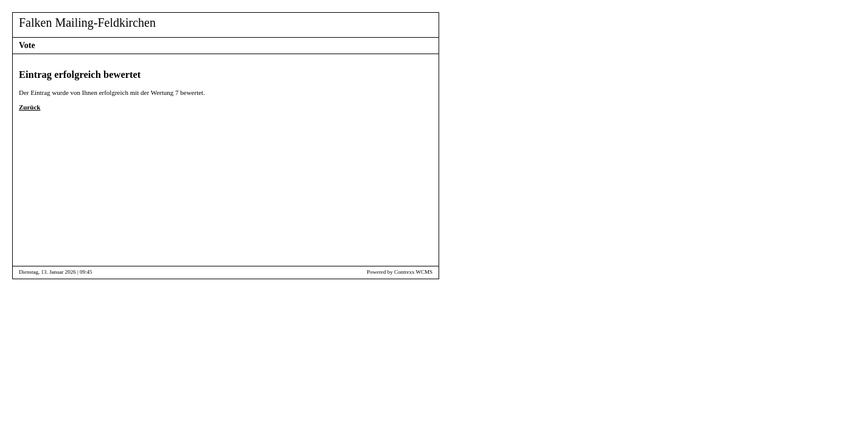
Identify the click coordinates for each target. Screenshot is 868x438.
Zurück (30, 107)
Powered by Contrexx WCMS (400, 272)
